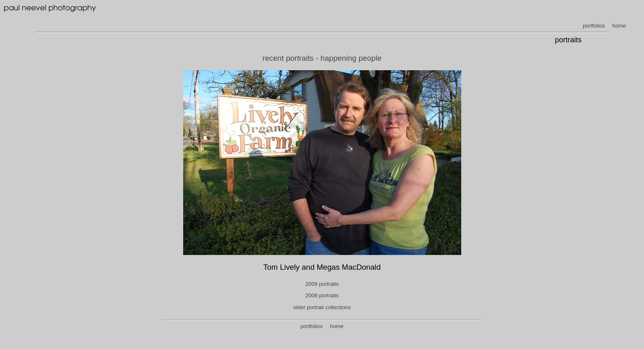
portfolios (594, 26)
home (619, 26)
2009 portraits (322, 284)
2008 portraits (322, 295)
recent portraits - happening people (322, 58)
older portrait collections (322, 307)
